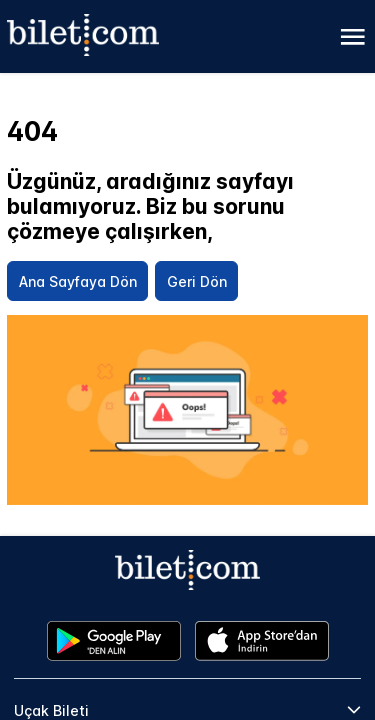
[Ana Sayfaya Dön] (77, 281)
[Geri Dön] (196, 281)
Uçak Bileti (51, 710)
